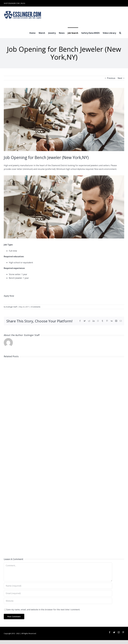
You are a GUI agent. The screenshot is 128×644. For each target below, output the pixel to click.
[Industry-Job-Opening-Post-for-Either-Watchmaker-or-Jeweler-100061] (64, 119)
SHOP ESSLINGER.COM (12, 3)
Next (120, 78)
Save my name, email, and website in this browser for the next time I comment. (43, 610)
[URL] (58, 601)
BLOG (23, 3)
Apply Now (9, 296)
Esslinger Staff (12, 307)
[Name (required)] (58, 586)
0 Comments (36, 307)
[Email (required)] (58, 593)
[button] (120, 33)
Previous (111, 78)
